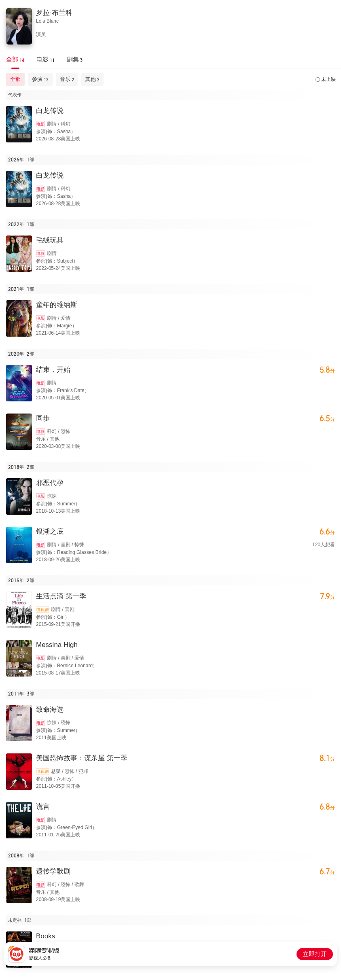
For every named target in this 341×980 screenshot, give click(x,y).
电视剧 (42, 610)
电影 (40, 124)
